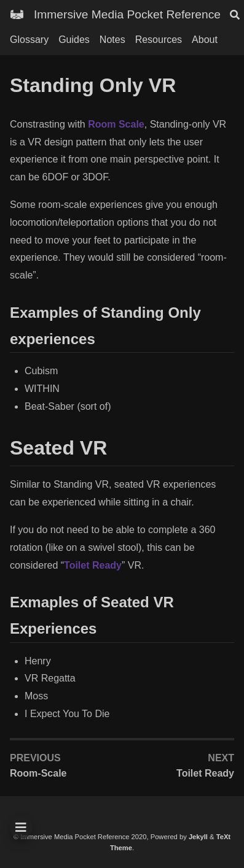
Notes (112, 40)
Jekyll (198, 837)
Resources (159, 40)
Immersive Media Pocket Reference (127, 14)
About (205, 40)
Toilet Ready (93, 565)
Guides (74, 40)
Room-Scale (38, 773)
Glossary (29, 40)
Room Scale (116, 124)
